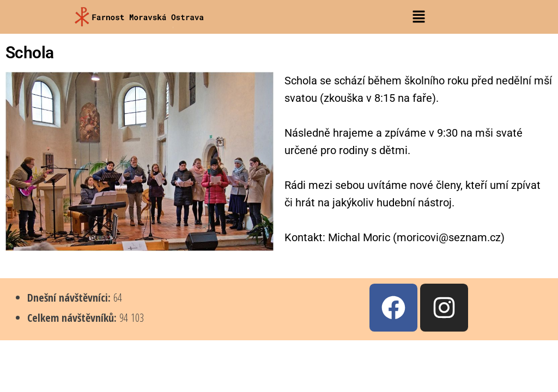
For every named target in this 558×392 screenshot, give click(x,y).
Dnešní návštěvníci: (70, 298)
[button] (418, 17)
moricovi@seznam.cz (449, 237)
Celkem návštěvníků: (73, 318)
